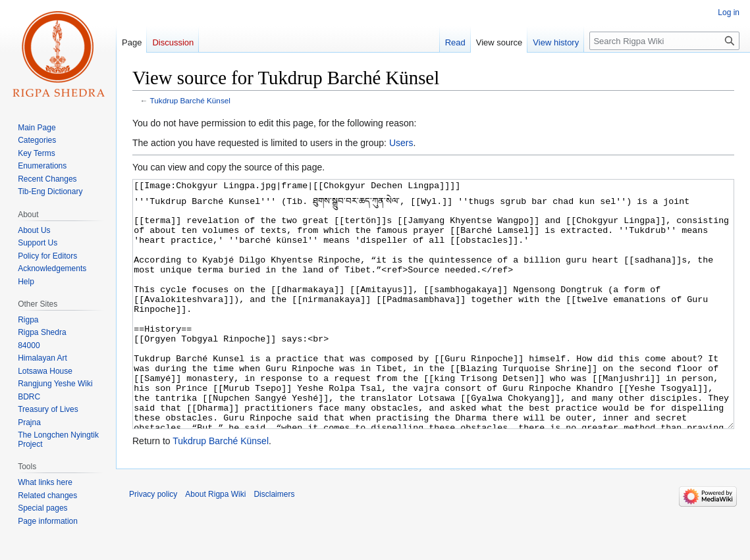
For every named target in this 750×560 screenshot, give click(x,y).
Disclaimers (274, 544)
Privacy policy (153, 544)
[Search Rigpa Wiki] (664, 41)
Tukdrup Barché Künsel (190, 100)
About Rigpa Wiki (215, 544)
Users (401, 143)
